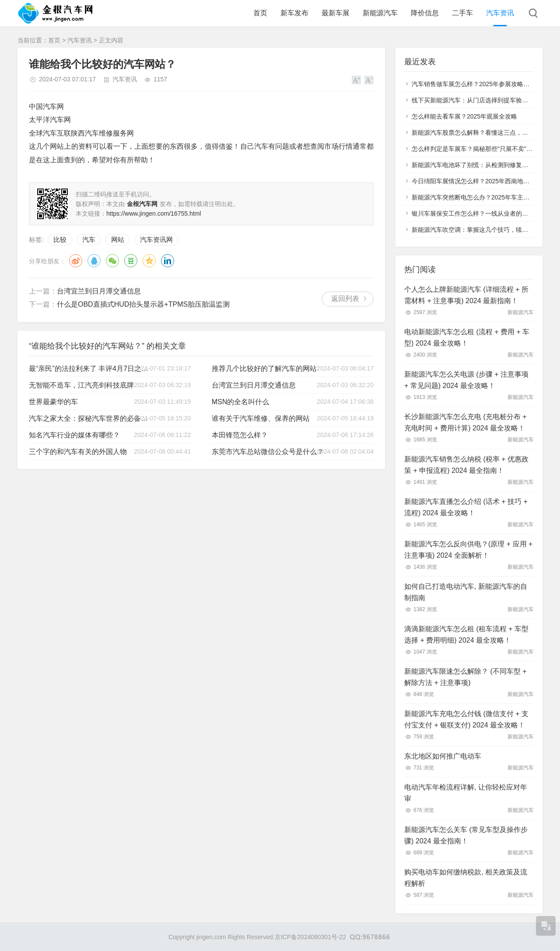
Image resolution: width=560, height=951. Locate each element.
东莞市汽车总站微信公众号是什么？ (268, 452)
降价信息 (425, 13)
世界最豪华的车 (53, 402)
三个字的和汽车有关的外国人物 (78, 452)
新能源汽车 (380, 13)
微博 (76, 261)
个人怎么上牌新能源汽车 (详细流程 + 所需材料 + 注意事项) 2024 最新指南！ (466, 295)
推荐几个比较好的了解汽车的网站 (264, 369)
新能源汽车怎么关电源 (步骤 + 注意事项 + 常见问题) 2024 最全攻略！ (466, 380)
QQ (94, 261)
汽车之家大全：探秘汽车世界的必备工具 (90, 418)
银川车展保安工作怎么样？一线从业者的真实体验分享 (485, 213)
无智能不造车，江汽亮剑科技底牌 (81, 385)
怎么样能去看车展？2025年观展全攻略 (464, 116)
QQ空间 (149, 261)
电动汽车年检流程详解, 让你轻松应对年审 (466, 793)
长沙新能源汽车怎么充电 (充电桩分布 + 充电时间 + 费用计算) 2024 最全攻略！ (465, 422)
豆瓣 (131, 261)
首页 (260, 13)
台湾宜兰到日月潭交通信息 (99, 291)
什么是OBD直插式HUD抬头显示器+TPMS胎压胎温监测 (143, 304)
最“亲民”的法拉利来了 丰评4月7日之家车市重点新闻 (90, 369)
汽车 (89, 239)
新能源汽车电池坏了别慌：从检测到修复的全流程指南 (485, 165)
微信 (112, 261)
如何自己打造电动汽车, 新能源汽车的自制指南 (466, 592)
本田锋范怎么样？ (240, 435)
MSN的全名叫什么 (241, 402)
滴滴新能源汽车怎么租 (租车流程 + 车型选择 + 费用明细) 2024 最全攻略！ (466, 635)
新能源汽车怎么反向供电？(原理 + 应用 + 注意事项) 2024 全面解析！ (468, 550)
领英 (168, 261)
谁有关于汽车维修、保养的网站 (261, 418)
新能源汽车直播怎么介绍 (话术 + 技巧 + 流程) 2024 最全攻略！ (466, 507)
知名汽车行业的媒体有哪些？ (74, 435)
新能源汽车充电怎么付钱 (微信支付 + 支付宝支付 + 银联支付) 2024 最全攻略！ (466, 719)
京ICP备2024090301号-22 (310, 937)
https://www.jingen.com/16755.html (154, 213)
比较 (60, 239)
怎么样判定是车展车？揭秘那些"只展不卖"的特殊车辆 (484, 149)
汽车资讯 (500, 13)
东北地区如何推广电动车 (443, 756)
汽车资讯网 (156, 239)
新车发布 (294, 13)
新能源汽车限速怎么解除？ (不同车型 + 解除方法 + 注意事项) (465, 677)
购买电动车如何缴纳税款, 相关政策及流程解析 (466, 878)
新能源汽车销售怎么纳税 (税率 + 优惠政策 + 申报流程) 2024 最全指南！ (466, 465)
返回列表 (345, 299)
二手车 (462, 13)
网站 (118, 239)
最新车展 (336, 13)
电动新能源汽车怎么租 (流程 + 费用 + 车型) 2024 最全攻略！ (467, 337)
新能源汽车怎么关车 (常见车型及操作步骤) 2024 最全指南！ (466, 835)
